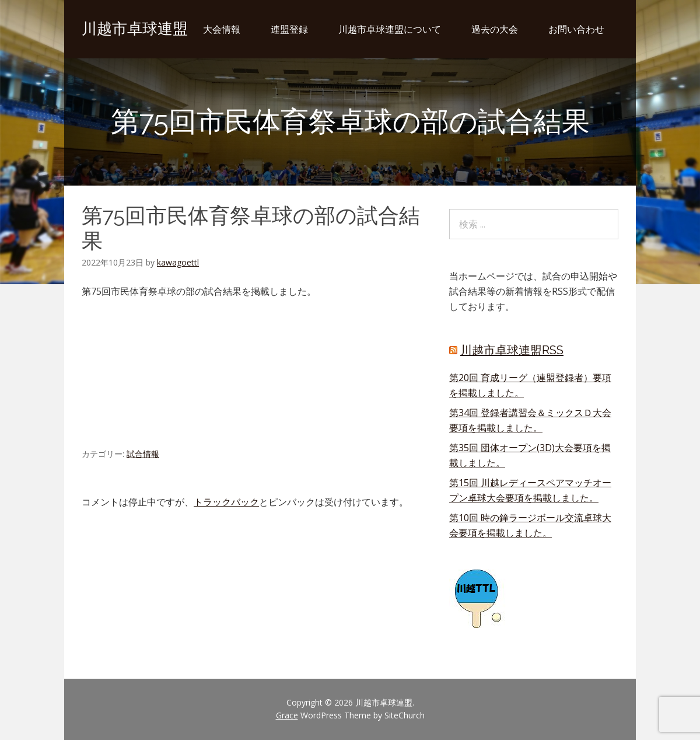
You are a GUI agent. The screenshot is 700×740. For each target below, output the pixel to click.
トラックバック (226, 502)
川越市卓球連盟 (135, 29)
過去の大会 (495, 29)
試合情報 (143, 454)
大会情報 (222, 29)
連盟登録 (289, 29)
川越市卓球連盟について (390, 29)
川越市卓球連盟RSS (512, 350)
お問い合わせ (576, 29)
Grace (287, 715)
